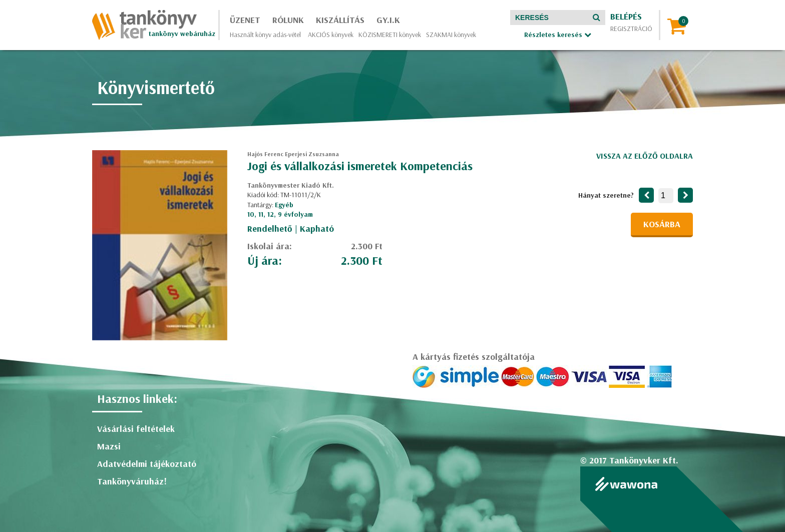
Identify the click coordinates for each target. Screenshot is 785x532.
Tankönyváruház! (132, 481)
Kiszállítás (340, 20)
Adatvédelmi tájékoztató (147, 464)
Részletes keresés (558, 35)
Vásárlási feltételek (136, 429)
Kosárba (662, 224)
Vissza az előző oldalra (645, 156)
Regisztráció (631, 29)
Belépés (626, 16)
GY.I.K (388, 20)
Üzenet (245, 20)
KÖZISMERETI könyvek (390, 35)
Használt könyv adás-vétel (265, 35)
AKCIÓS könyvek (331, 35)
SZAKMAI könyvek (451, 35)
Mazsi (109, 446)
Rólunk (288, 20)
